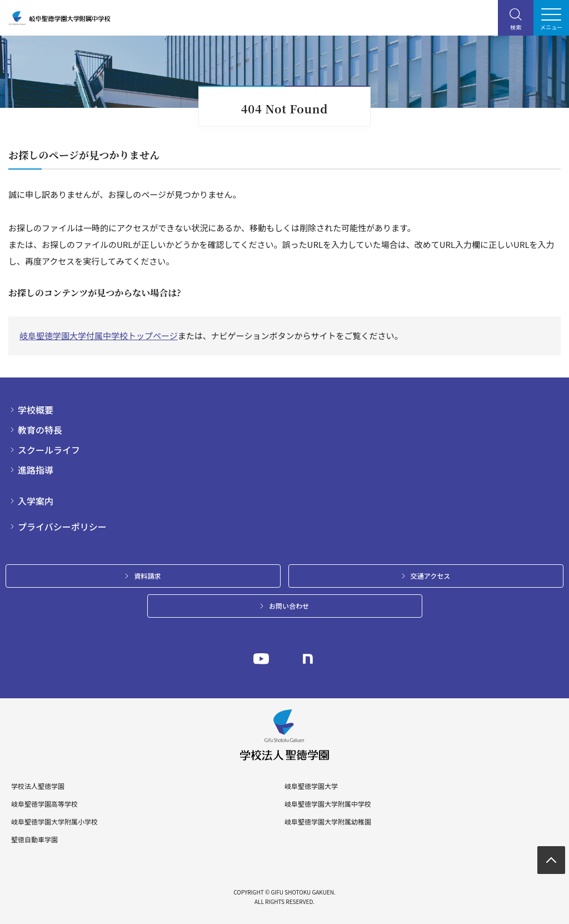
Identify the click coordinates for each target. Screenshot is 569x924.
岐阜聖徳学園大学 (311, 786)
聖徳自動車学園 (34, 839)
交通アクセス (430, 576)
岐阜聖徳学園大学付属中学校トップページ (99, 336)
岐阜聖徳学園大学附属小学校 (54, 822)
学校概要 (36, 410)
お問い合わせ (289, 606)
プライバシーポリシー (62, 526)
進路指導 (36, 470)
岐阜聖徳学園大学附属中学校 (328, 804)
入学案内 (36, 501)
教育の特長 (40, 430)
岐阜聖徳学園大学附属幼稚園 (328, 822)
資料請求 (147, 576)
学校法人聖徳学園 (38, 786)
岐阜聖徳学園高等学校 (44, 804)
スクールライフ (49, 450)
